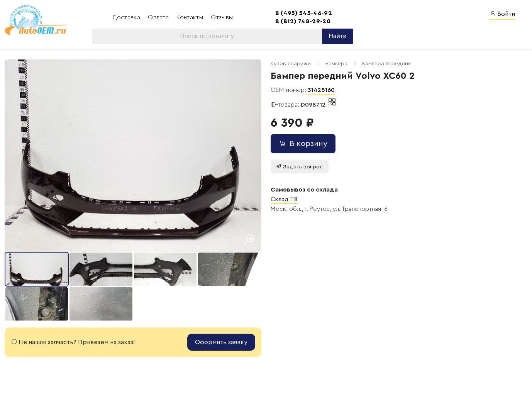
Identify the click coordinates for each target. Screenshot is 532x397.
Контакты (191, 17)
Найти (337, 36)
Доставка (127, 17)
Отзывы (222, 17)
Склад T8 (284, 199)
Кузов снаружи (291, 64)
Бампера (336, 64)
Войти (502, 14)
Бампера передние (387, 64)
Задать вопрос (299, 167)
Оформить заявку (221, 342)
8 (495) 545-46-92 (304, 13)
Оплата (159, 17)
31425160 (321, 90)
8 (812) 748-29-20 (303, 21)
